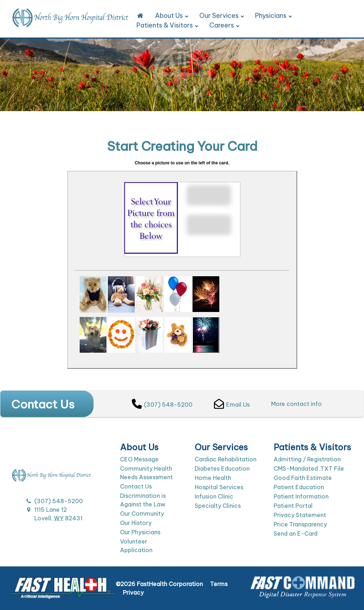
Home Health (213, 478)
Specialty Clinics (218, 506)
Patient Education (299, 487)
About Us (172, 16)
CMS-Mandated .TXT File (309, 468)
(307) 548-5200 (162, 405)
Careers (225, 25)
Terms (219, 584)
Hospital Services (219, 487)
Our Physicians (140, 532)
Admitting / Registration (307, 459)
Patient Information (301, 496)
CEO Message (139, 459)
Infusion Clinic (214, 496)
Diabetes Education (222, 468)
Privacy (133, 592)
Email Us (232, 405)
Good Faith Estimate (303, 478)
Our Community (142, 514)
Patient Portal (293, 506)
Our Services (222, 16)
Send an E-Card (296, 534)
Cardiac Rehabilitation (226, 459)
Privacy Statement (300, 515)
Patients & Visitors (168, 25)
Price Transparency (300, 524)
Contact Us (136, 486)
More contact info (296, 404)
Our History (136, 523)
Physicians (274, 16)
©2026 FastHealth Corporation (159, 584)
